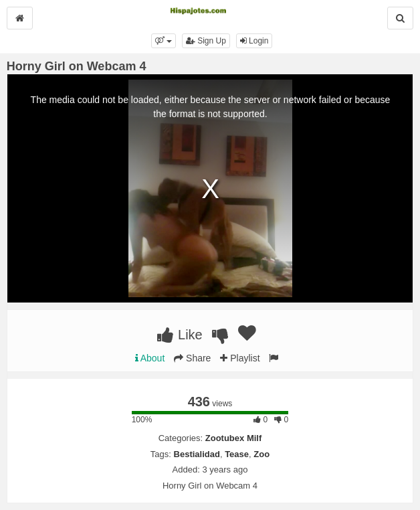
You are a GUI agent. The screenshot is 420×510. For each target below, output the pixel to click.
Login (254, 41)
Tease (237, 454)
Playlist (240, 358)
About (150, 358)
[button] (164, 41)
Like (180, 335)
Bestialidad (197, 454)
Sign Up (206, 41)
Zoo (261, 454)
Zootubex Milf (234, 438)
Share (192, 358)
